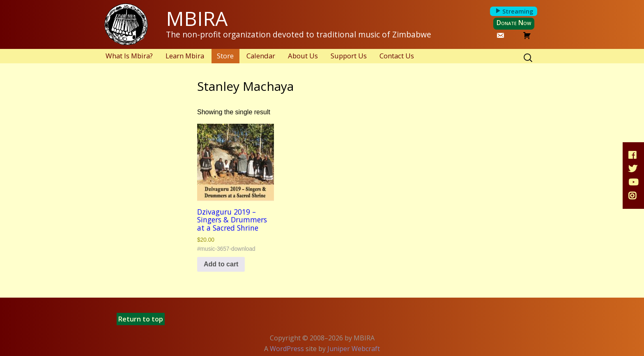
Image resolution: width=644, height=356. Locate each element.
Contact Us (397, 56)
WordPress (287, 349)
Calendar (261, 56)
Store (225, 56)
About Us (303, 56)
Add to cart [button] (221, 264)
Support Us (349, 56)
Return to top (141, 319)
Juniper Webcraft (354, 349)
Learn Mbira (185, 56)
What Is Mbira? (129, 56)
